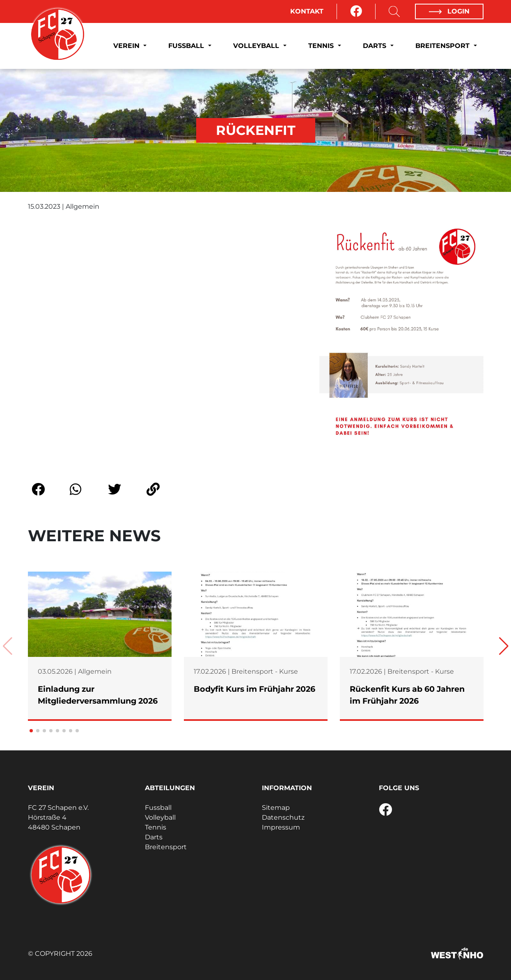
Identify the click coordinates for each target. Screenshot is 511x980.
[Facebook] (356, 11)
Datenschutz (283, 817)
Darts (376, 46)
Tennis (322, 46)
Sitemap (276, 808)
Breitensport (443, 46)
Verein (127, 46)
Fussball (187, 46)
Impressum (281, 827)
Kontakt (307, 11)
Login (449, 11)
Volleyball (257, 46)
